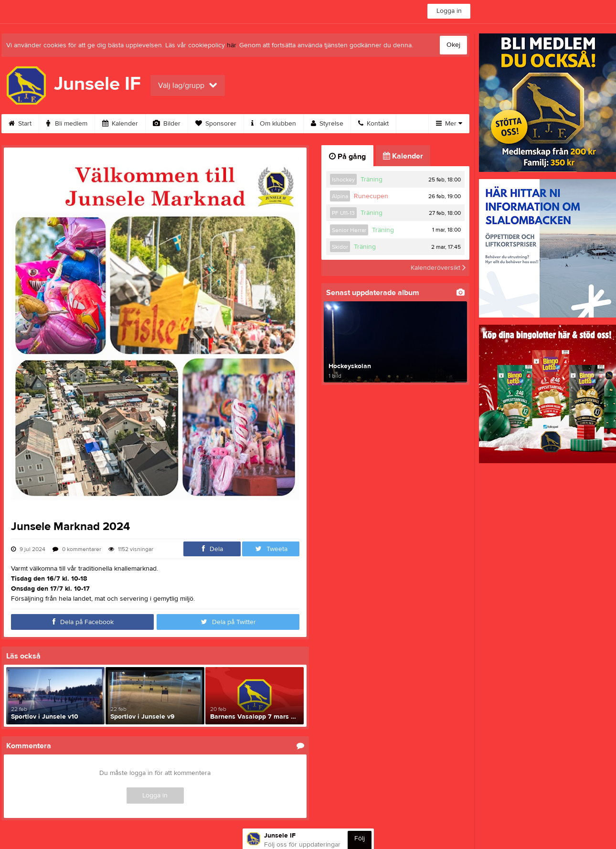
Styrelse (327, 124)
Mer (449, 124)
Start (20, 124)
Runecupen (371, 196)
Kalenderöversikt (438, 268)
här (231, 45)
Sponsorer (216, 124)
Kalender (120, 124)
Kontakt (373, 124)
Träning (372, 180)
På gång (347, 157)
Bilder (167, 124)
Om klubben (274, 124)
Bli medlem (67, 124)
